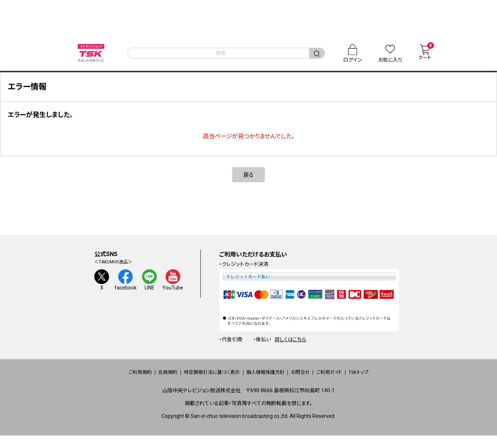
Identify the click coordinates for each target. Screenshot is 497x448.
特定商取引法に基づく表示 (201, 379)
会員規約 (145, 379)
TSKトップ (391, 379)
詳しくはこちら (290, 346)
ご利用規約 (108, 379)
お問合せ (312, 379)
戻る (249, 181)
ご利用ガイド (351, 379)
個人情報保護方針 (266, 379)
